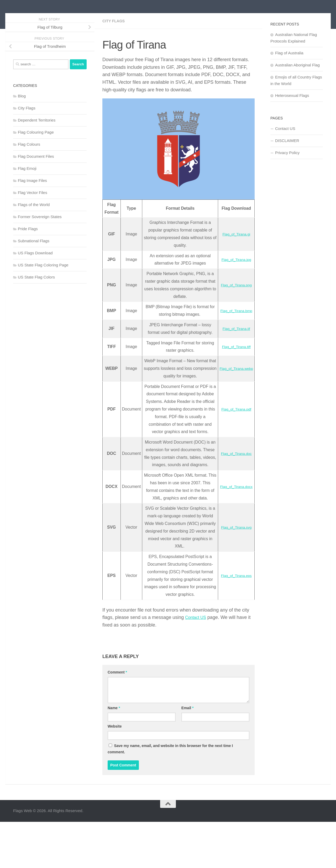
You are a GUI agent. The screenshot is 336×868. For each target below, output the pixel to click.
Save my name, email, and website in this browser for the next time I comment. (170, 795)
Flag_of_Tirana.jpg (234, 283)
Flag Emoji (27, 192)
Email (188, 754)
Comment (117, 718)
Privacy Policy (287, 176)
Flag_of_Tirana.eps (234, 622)
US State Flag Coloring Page (43, 289)
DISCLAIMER (287, 164)
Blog (22, 120)
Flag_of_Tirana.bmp (234, 334)
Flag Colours (29, 168)
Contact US (197, 664)
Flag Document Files (36, 180)
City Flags (115, 44)
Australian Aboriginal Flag (297, 89)
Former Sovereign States (40, 240)
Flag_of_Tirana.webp (234, 392)
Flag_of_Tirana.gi (234, 258)
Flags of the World (34, 228)
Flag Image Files (32, 204)
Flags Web (40, 18)
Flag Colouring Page (36, 156)
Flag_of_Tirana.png (234, 309)
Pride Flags (28, 252)
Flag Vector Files (33, 216)
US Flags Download (35, 277)
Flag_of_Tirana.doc (234, 488)
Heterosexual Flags (292, 119)
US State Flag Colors (36, 301)
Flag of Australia (289, 77)
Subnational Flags (34, 264)
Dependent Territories (37, 144)
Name (114, 754)
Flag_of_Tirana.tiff (234, 370)
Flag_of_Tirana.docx (234, 529)
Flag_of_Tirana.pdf (234, 436)
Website (115, 772)
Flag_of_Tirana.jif (234, 352)
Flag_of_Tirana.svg (234, 574)
